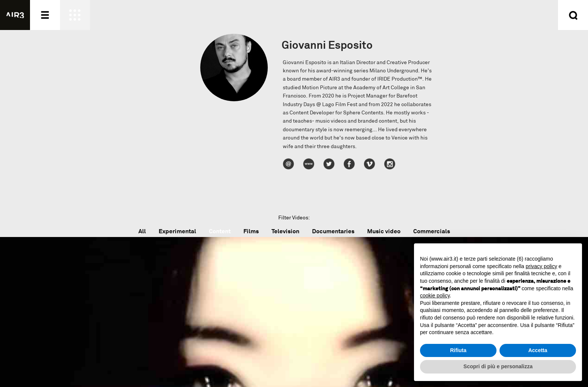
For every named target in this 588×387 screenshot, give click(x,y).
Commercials (432, 231)
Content (220, 231)
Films (251, 231)
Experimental (177, 231)
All (142, 231)
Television (285, 231)
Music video (384, 231)
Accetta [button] (538, 350)
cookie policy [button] (435, 295)
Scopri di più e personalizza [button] (498, 366)
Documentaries (333, 231)
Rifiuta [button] (458, 350)
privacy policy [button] (541, 266)
